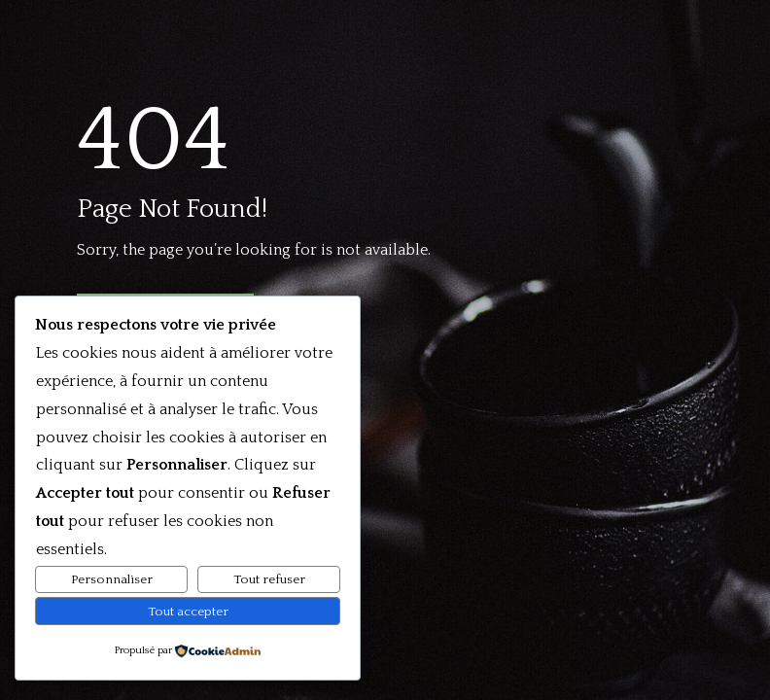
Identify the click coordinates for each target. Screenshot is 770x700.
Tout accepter (188, 612)
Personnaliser (112, 579)
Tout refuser (269, 579)
